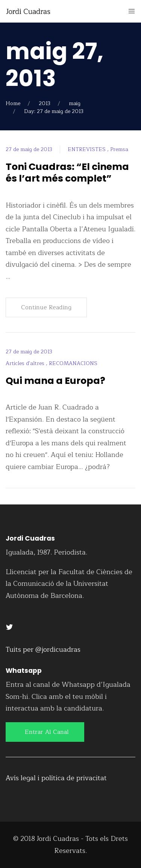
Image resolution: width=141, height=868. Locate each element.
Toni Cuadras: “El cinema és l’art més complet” (67, 173)
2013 (45, 103)
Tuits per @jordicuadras (43, 649)
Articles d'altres (26, 363)
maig (75, 103)
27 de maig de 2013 (29, 149)
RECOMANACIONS (73, 363)
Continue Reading (46, 307)
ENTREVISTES (87, 149)
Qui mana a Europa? (55, 381)
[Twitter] (9, 627)
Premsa (119, 149)
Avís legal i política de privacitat (56, 778)
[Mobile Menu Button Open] (132, 11)
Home (13, 103)
